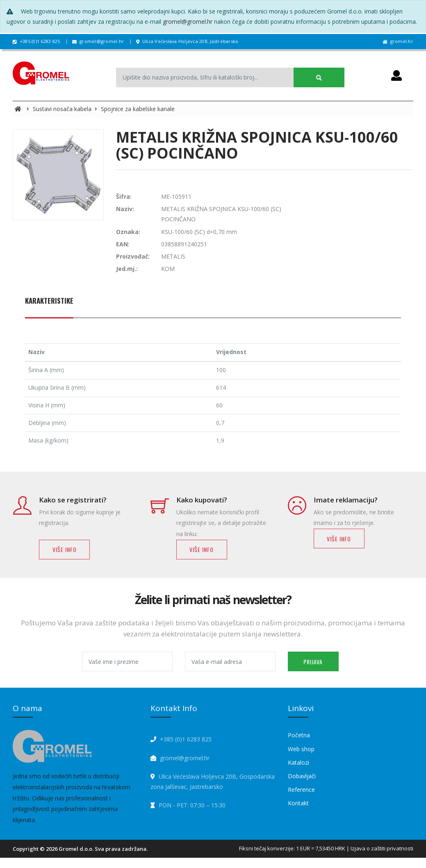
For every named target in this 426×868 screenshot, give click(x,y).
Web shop (301, 749)
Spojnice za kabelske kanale (138, 109)
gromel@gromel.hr (188, 22)
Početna (299, 735)
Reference (301, 790)
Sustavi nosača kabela (63, 109)
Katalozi (298, 762)
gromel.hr (398, 41)
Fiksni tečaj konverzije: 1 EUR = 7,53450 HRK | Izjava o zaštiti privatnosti (326, 848)
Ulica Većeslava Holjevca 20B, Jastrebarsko (187, 41)
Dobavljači (302, 776)
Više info (65, 549)
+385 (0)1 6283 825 (36, 41)
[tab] (49, 305)
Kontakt (298, 803)
